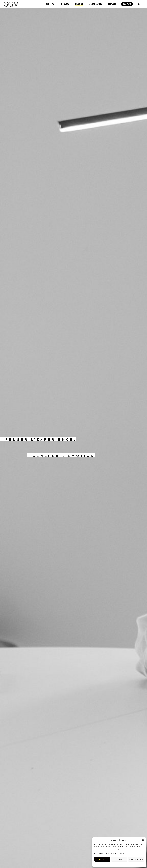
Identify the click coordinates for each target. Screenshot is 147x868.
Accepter (102, 859)
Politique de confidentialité (126, 864)
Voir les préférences (136, 859)
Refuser (119, 859)
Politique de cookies (110, 864)
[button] (143, 840)
